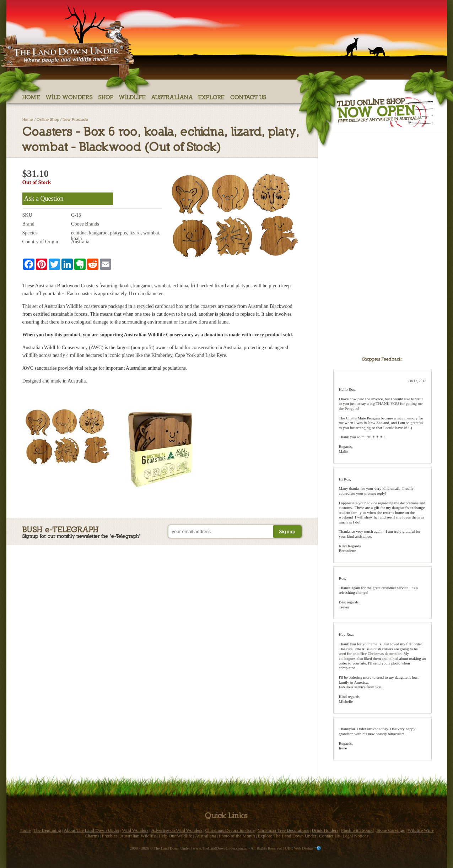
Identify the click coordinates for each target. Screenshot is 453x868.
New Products (75, 119)
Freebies (110, 836)
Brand (28, 224)
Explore (212, 97)
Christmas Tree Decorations (283, 830)
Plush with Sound (357, 830)
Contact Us (249, 97)
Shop (106, 97)
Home (31, 97)
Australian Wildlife (138, 836)
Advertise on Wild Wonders (177, 830)
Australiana (172, 97)
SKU (27, 215)
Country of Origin (40, 242)
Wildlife (133, 97)
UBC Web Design (299, 848)
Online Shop (48, 119)
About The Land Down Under (91, 830)
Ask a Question (44, 199)
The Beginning (47, 830)
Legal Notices (355, 836)
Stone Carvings (390, 830)
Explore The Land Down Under (287, 836)
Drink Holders (325, 830)
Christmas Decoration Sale (230, 830)
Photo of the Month (237, 836)
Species (30, 233)
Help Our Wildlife (175, 836)
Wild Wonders (69, 97)
